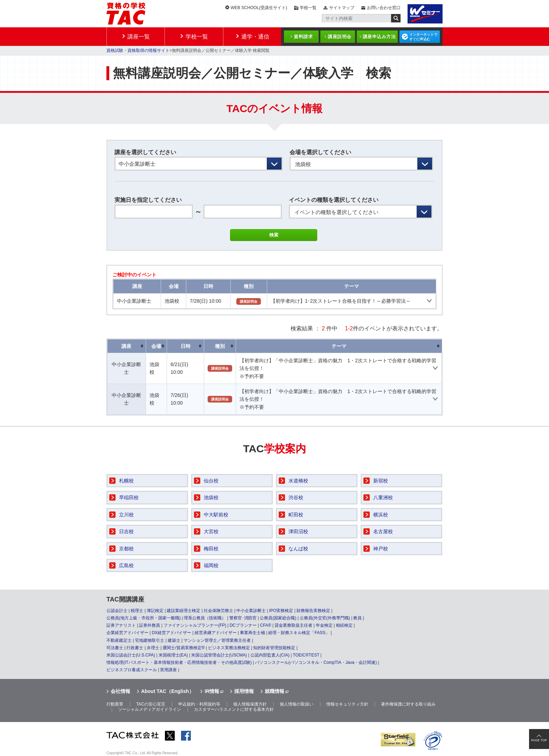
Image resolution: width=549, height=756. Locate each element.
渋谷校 (296, 497)
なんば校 (298, 549)
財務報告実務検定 (313, 611)
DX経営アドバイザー (171, 633)
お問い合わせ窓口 (384, 8)
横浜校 (381, 515)
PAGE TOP (539, 740)
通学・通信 (255, 37)
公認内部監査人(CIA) (270, 655)
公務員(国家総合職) (278, 618)
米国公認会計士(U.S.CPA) (131, 655)
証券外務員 (150, 625)
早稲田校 (129, 497)
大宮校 (211, 531)
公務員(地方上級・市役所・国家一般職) (144, 618)
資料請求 (303, 37)
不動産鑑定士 (119, 640)
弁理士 (153, 648)
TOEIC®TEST (306, 655)
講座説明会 (340, 37)
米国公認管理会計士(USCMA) (219, 655)
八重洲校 (383, 497)
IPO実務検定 (281, 611)
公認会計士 (117, 611)
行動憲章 (115, 704)
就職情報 (274, 691)
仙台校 (211, 481)
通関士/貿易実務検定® (183, 648)
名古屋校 (383, 531)
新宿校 (381, 481)
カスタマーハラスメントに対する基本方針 (234, 709)
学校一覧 (308, 8)
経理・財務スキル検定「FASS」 (299, 633)
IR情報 (212, 691)
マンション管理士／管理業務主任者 (217, 640)
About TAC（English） (168, 691)
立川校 (126, 515)
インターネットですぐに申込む (423, 37)
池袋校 (211, 497)
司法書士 (115, 648)
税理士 (137, 611)
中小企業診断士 (251, 611)
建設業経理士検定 (183, 611)
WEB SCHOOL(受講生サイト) (259, 8)
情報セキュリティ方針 (347, 704)
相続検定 (344, 625)
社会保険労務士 (218, 611)
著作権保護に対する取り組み (408, 704)
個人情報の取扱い (297, 704)
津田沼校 (298, 531)
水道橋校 (298, 481)
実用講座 (168, 670)
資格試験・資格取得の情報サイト (138, 50)
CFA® (265, 625)
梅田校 (211, 549)
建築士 (174, 640)
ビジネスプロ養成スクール (132, 670)
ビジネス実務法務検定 (229, 648)
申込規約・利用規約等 (199, 704)
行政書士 (135, 648)
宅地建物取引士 (150, 640)
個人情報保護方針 (250, 704)
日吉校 (126, 531)
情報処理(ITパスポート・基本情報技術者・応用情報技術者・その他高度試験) (179, 662)
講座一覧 (139, 37)
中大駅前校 (216, 515)
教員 (357, 618)
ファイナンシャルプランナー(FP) (195, 625)
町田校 (296, 515)
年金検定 (324, 625)
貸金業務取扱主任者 (293, 625)
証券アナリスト (121, 625)
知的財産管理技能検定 (274, 648)
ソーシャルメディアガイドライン (150, 709)
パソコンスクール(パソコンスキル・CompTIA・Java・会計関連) (316, 662)
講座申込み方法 (379, 37)
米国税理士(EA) (173, 655)
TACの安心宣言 (151, 704)
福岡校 (211, 565)
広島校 (126, 565)
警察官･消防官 (243, 618)
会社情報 (120, 691)
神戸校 (381, 549)
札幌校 (126, 481)
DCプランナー (243, 625)
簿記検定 (155, 611)
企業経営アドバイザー (127, 633)
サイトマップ (342, 8)
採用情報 (244, 691)
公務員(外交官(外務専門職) (325, 618)
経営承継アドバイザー (216, 633)
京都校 (126, 549)
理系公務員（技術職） (205, 618)
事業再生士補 (252, 633)
